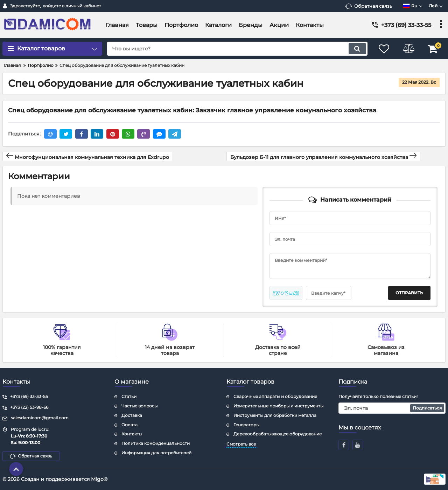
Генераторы (246, 425)
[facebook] (344, 445)
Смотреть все (241, 444)
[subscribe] (392, 408)
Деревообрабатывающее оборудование (278, 434)
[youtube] (358, 445)
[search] (237, 49)
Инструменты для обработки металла (275, 415)
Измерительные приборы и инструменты (278, 406)
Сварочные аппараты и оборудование (275, 396)
